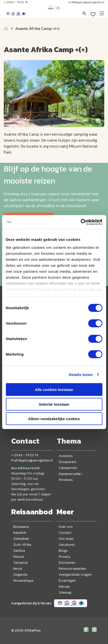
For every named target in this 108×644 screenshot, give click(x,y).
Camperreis (68, 468)
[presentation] (10, 93)
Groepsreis (68, 462)
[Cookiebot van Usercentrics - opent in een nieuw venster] (80, 222)
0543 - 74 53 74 (16, 2)
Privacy (64, 557)
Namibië (20, 533)
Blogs (63, 551)
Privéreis (66, 480)
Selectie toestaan (54, 404)
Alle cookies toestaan (54, 390)
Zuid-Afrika (22, 545)
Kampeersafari (70, 474)
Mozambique (23, 581)
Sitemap (65, 593)
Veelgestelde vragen (75, 575)
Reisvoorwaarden (72, 569)
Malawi (19, 557)
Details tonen (81, 374)
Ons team (66, 539)
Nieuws (64, 587)
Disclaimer (67, 563)
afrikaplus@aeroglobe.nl (86, 2)
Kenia (18, 569)
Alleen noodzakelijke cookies (54, 419)
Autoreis (66, 456)
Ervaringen (67, 581)
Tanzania (20, 563)
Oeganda (20, 575)
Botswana (21, 527)
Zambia (19, 551)
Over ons (66, 527)
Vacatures (67, 545)
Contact (65, 533)
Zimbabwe (21, 539)
